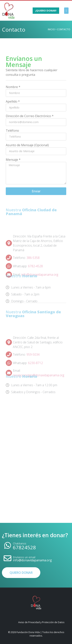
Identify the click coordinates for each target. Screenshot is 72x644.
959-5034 (33, 363)
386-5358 (33, 267)
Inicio (51, 29)
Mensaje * (13, 160)
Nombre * (13, 87)
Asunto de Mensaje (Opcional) (27, 145)
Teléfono (12, 131)
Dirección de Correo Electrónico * (30, 116)
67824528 (24, 547)
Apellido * (13, 102)
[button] (66, 11)
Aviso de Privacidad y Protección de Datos (41, 622)
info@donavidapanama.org (32, 560)
